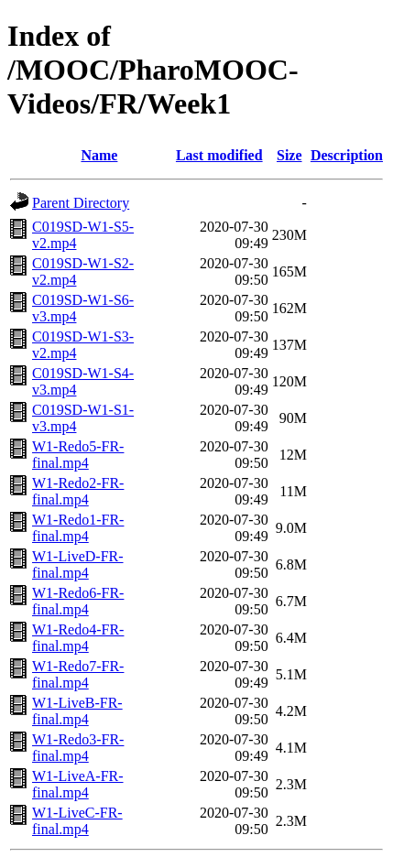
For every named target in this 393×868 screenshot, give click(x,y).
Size (289, 155)
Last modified (219, 155)
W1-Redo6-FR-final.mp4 (78, 601)
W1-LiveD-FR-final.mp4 (78, 564)
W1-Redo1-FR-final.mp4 (78, 528)
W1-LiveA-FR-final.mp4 (78, 784)
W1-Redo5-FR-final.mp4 (78, 455)
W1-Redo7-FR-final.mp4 (78, 674)
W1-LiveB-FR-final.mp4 (77, 711)
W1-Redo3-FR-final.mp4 (78, 748)
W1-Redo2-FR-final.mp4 (78, 491)
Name (99, 155)
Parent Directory (81, 203)
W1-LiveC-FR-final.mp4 (77, 821)
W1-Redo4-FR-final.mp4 (78, 638)
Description (347, 155)
